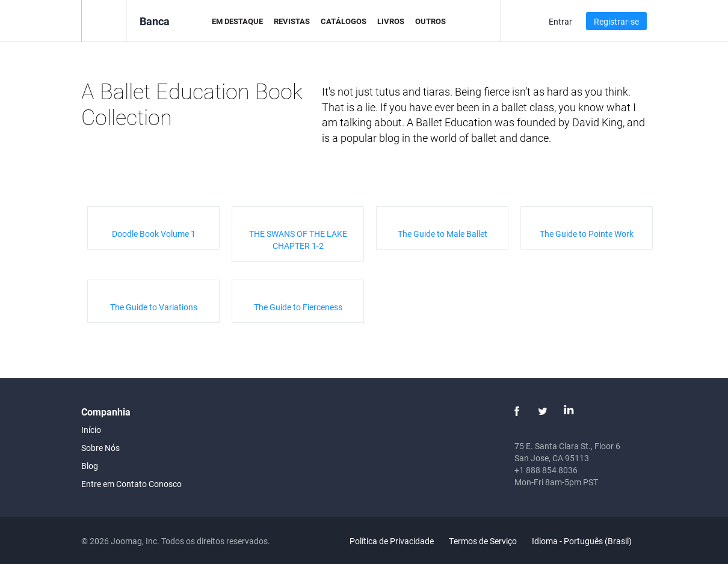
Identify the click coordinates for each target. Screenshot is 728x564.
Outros (430, 21)
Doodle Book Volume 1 (154, 234)
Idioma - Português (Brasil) (589, 541)
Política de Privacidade (392, 541)
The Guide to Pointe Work (587, 234)
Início (91, 430)
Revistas (292, 21)
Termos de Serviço (483, 541)
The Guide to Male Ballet (443, 234)
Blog (90, 466)
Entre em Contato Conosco (131, 484)
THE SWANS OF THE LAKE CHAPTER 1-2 (298, 240)
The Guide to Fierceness (298, 307)
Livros (391, 21)
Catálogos (344, 21)
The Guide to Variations (154, 307)
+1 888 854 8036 (546, 470)
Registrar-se (616, 21)
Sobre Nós (100, 448)
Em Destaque (237, 21)
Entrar (560, 21)
